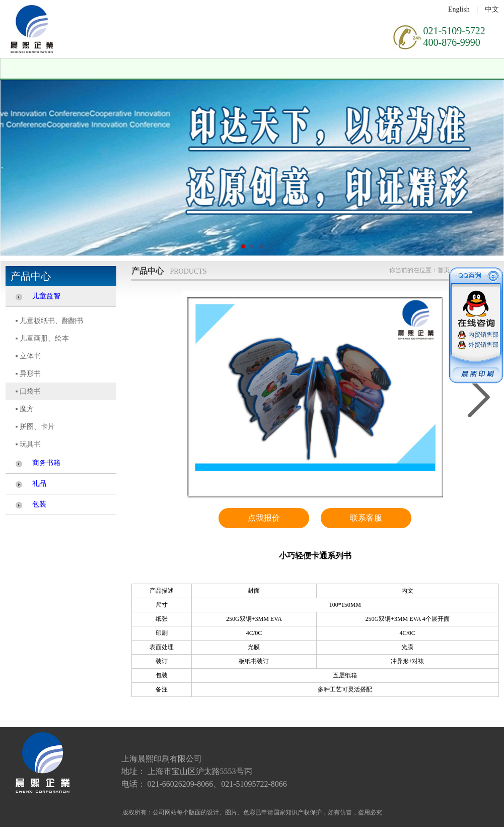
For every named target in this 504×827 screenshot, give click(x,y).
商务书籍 (46, 463)
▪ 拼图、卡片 (35, 427)
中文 (492, 9)
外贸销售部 (483, 345)
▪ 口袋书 (28, 391)
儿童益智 (46, 296)
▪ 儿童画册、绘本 (42, 338)
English (459, 9)
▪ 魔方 (25, 409)
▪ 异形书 (28, 374)
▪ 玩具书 (28, 444)
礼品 (39, 484)
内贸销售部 (483, 335)
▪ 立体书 (28, 356)
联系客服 (366, 518)
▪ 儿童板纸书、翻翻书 (49, 321)
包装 (39, 504)
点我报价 (264, 518)
